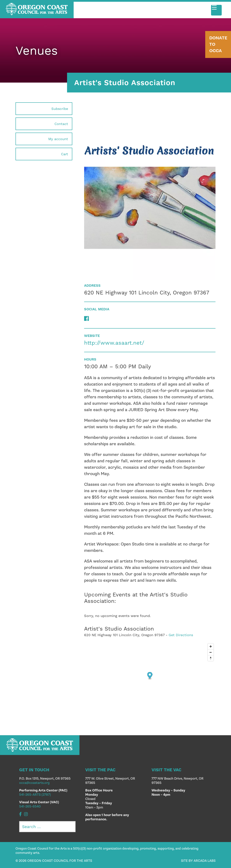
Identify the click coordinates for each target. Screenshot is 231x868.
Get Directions (181, 635)
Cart (65, 154)
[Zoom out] (211, 652)
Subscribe (60, 109)
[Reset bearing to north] (211, 658)
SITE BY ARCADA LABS (198, 861)
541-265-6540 (30, 807)
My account (58, 139)
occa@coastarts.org (34, 783)
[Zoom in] (211, 646)
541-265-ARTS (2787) (35, 795)
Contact (61, 124)
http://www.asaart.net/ (114, 343)
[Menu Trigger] (216, 10)
